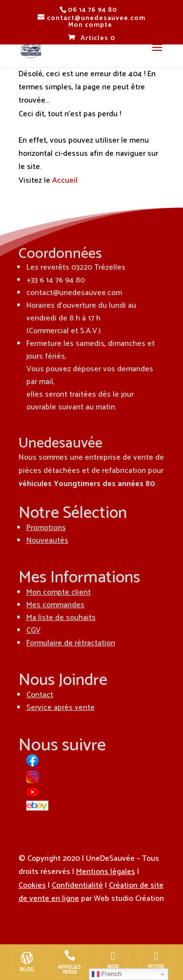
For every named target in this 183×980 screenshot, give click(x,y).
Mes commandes (55, 605)
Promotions (46, 528)
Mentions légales (106, 872)
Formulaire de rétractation (71, 643)
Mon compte (90, 25)
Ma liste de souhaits (61, 618)
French (107, 974)
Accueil (65, 181)
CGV (33, 630)
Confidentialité (77, 885)
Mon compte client (59, 592)
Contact (40, 695)
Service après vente (61, 708)
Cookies (32, 885)
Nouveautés (47, 541)
